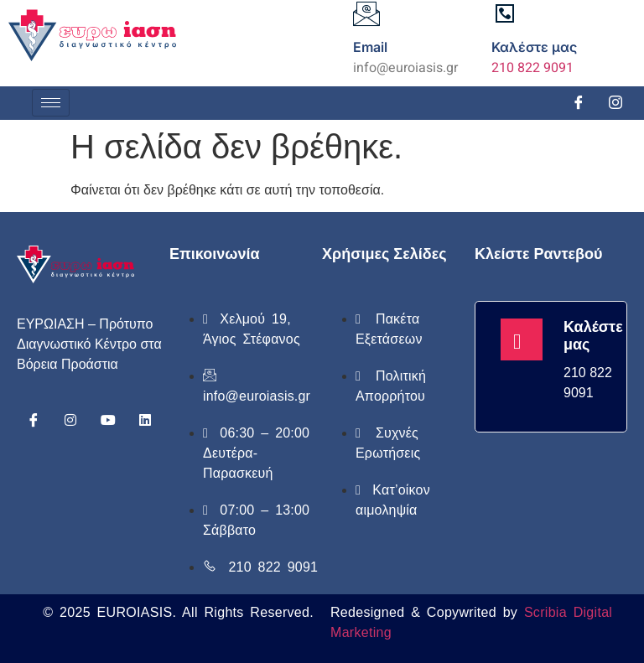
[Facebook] (579, 103)
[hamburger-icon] (51, 103)
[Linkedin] (145, 420)
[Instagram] (615, 103)
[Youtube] (108, 420)
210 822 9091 (532, 68)
